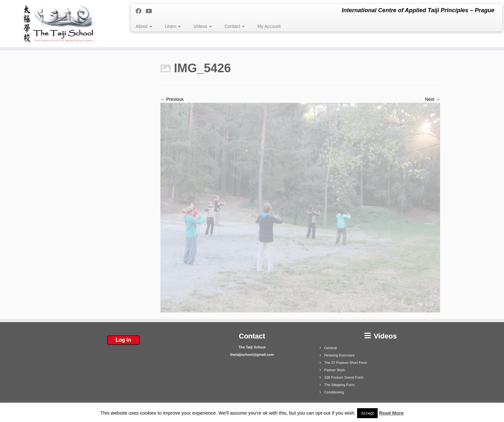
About (144, 26)
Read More (391, 413)
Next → (432, 99)
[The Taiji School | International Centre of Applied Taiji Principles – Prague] (58, 24)
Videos (203, 26)
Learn (173, 26)
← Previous (172, 99)
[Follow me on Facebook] (141, 11)
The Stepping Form (339, 385)
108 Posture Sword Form (344, 377)
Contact (235, 26)
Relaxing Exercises (339, 355)
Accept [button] (367, 413)
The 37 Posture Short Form (346, 363)
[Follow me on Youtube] (151, 11)
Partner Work (335, 370)
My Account (269, 26)
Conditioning (334, 392)
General (331, 348)
